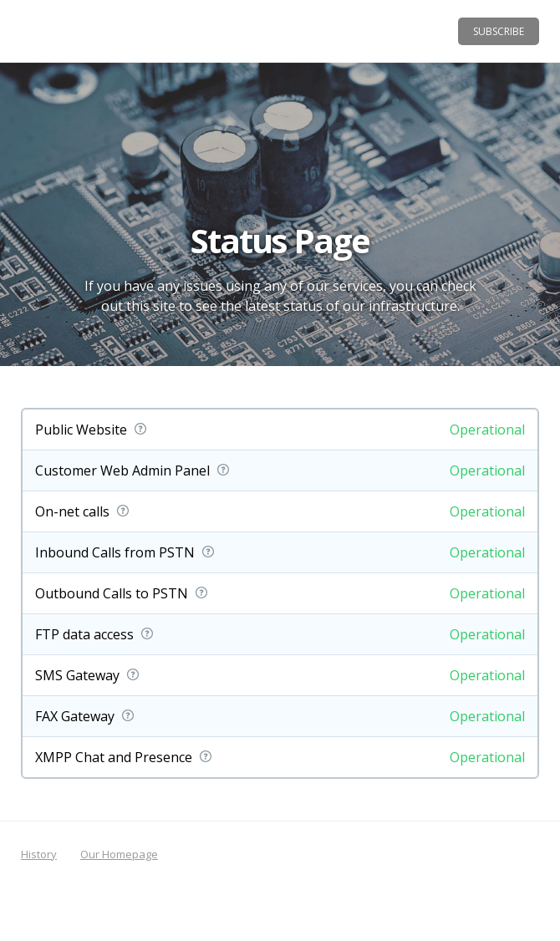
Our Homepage (119, 854)
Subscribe (499, 31)
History (39, 854)
